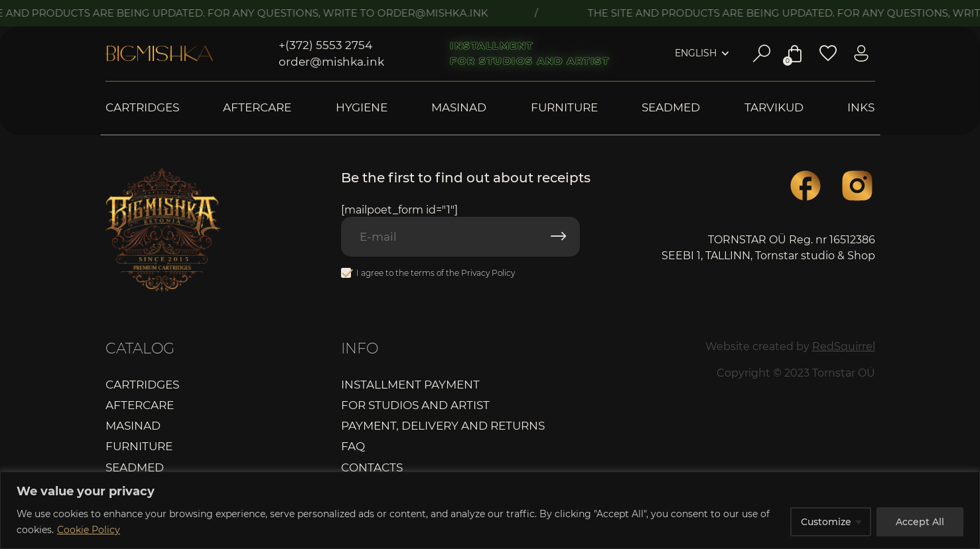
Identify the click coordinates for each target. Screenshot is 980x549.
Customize (826, 522)
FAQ (353, 446)
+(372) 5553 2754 (325, 45)
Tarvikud (774, 108)
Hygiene (362, 108)
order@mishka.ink (331, 62)
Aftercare (257, 108)
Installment (492, 46)
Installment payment (410, 385)
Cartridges (142, 108)
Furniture (564, 108)
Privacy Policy (488, 273)
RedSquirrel (844, 346)
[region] (490, 510)
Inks (861, 108)
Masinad (459, 108)
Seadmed (671, 108)
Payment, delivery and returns (443, 426)
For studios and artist (529, 61)
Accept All (920, 522)
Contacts (372, 467)
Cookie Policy (89, 530)
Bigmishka (159, 54)
